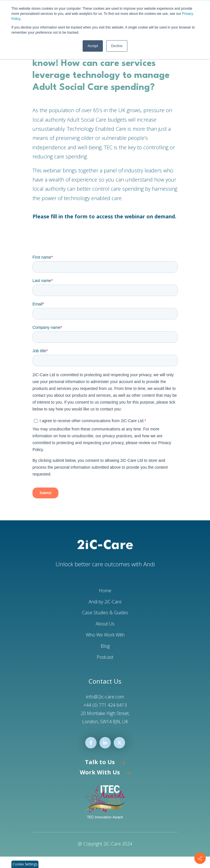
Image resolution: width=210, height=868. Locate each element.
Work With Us (105, 772)
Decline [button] (117, 46)
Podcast (105, 657)
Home (105, 591)
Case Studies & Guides (105, 613)
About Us (105, 624)
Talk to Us (105, 762)
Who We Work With (105, 635)
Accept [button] (93, 46)
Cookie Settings (25, 864)
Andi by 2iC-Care (105, 602)
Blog (105, 646)
